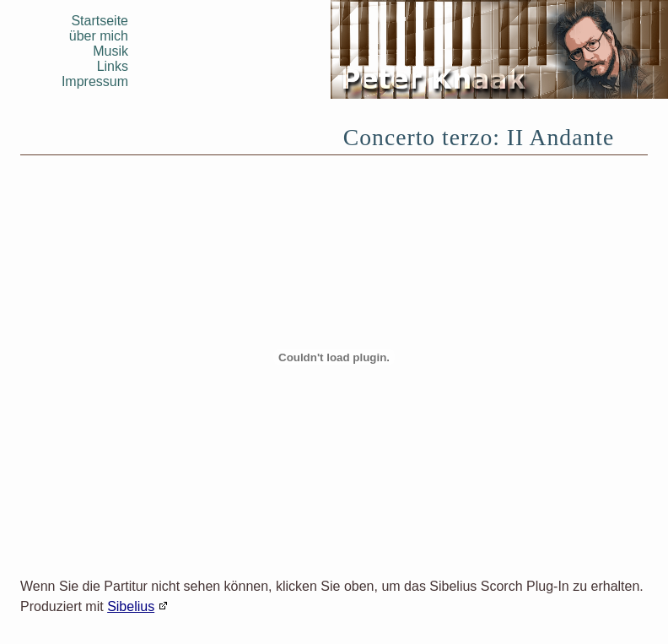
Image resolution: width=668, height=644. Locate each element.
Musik (110, 51)
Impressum (95, 81)
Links (113, 66)
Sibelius (131, 606)
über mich (99, 36)
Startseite (100, 21)
